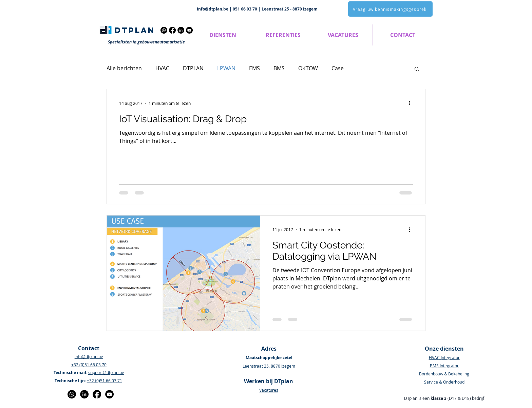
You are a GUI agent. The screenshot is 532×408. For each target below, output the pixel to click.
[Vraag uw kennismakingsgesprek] (390, 9)
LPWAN (226, 68)
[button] (223, 35)
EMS (254, 68)
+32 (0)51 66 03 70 (89, 365)
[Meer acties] (412, 103)
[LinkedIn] (181, 30)
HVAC (162, 68)
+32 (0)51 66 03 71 (104, 381)
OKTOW (308, 68)
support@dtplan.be (106, 372)
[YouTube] (189, 30)
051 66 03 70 (245, 9)
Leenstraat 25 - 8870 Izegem (290, 9)
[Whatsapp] (164, 30)
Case (338, 68)
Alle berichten (124, 68)
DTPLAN (193, 68)
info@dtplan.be (213, 9)
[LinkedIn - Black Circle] (84, 394)
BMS (279, 68)
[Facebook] (172, 30)
